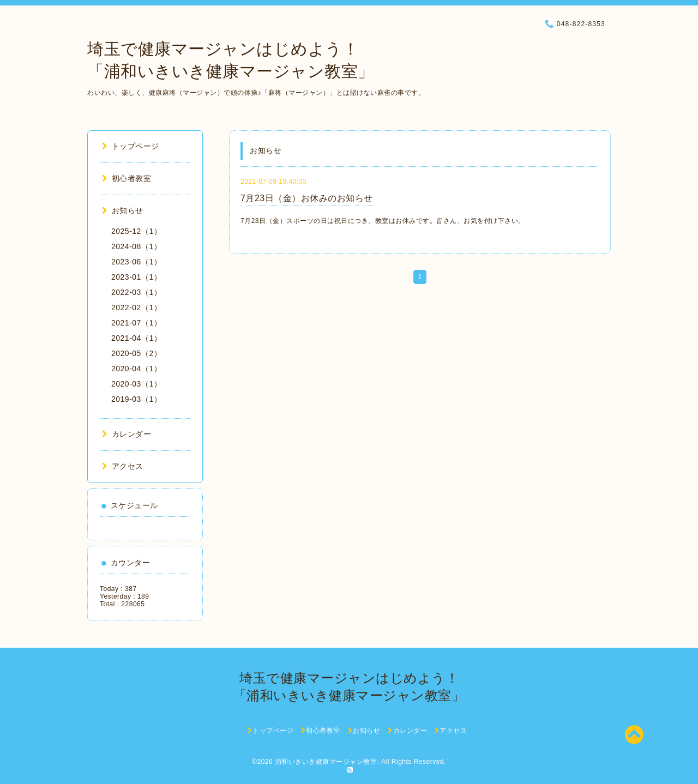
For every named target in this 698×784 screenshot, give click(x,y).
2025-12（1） (136, 231)
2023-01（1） (136, 277)
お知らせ (123, 210)
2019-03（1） (136, 399)
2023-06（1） (136, 262)
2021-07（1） (136, 323)
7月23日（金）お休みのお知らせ (307, 198)
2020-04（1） (136, 369)
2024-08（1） (136, 246)
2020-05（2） (136, 353)
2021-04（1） (136, 338)
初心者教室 (127, 178)
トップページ (131, 146)
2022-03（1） (136, 292)
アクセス (123, 466)
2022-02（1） (136, 307)
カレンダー (127, 434)
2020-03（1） (136, 384)
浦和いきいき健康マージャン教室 (326, 762)
